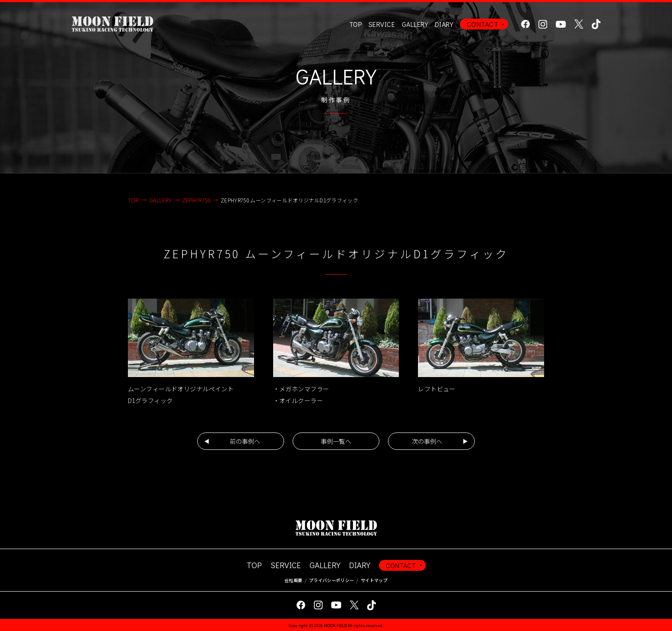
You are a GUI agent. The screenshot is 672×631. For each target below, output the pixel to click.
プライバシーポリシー (331, 580)
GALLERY (415, 24)
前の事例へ (245, 441)
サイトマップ (374, 580)
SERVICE (286, 565)
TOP (355, 24)
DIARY (444, 24)
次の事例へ (427, 441)
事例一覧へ (336, 441)
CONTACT (483, 24)
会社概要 (293, 580)
